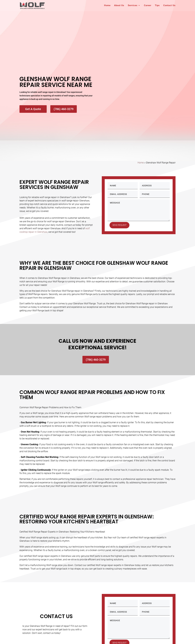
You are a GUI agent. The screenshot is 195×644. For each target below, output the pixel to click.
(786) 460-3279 (64, 109)
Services (133, 6)
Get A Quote (33, 109)
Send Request (120, 225)
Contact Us (169, 6)
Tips (157, 6)
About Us (119, 6)
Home (107, 6)
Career (148, 6)
